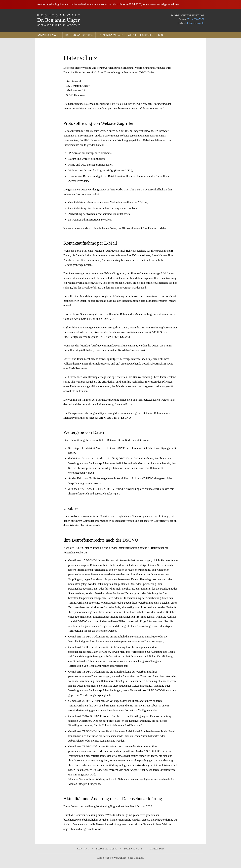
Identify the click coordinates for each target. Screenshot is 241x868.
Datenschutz (133, 849)
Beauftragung (107, 849)
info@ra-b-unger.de (195, 23)
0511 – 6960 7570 (195, 19)
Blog (161, 35)
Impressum (157, 849)
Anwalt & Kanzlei (49, 35)
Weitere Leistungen (140, 35)
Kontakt (83, 849)
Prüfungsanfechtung (79, 35)
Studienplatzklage (110, 35)
